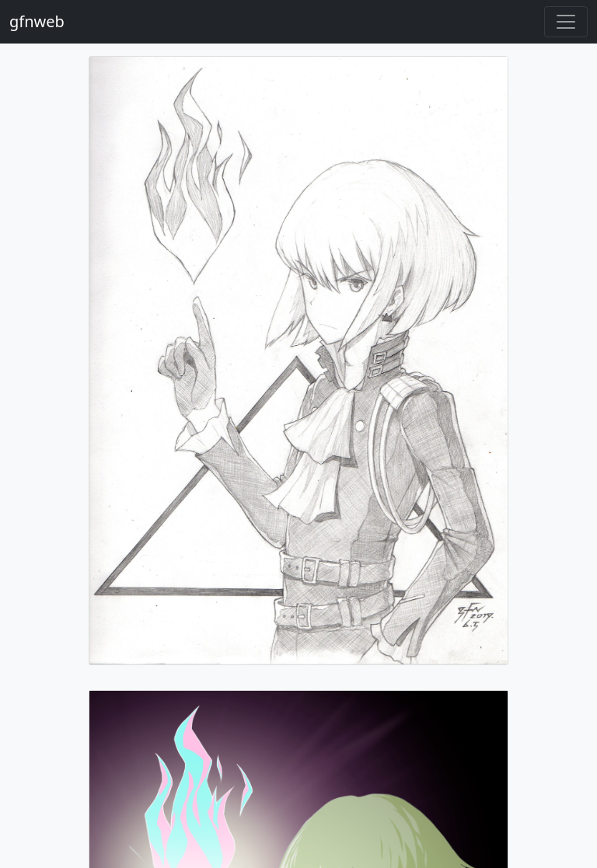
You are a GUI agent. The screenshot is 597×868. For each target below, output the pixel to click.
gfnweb (37, 21)
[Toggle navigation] (566, 22)
